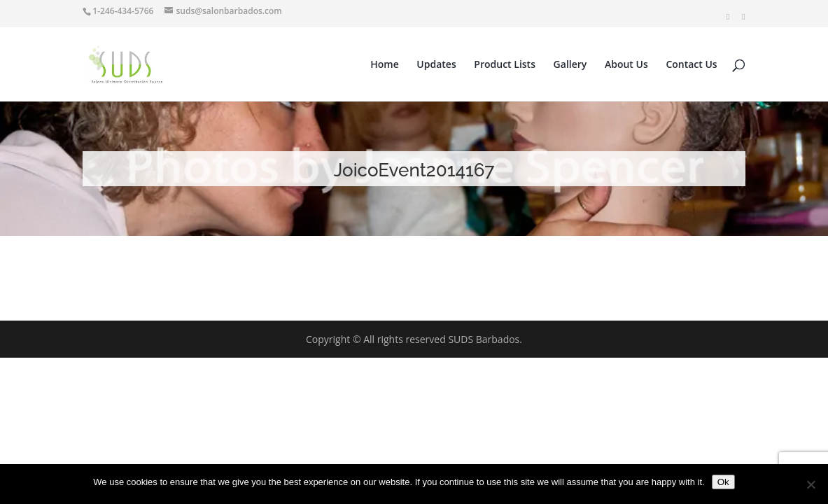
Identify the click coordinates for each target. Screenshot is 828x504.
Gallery (570, 65)
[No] (811, 484)
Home (385, 65)
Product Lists (505, 65)
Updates (436, 65)
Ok (723, 482)
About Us (626, 65)
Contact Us (691, 65)
